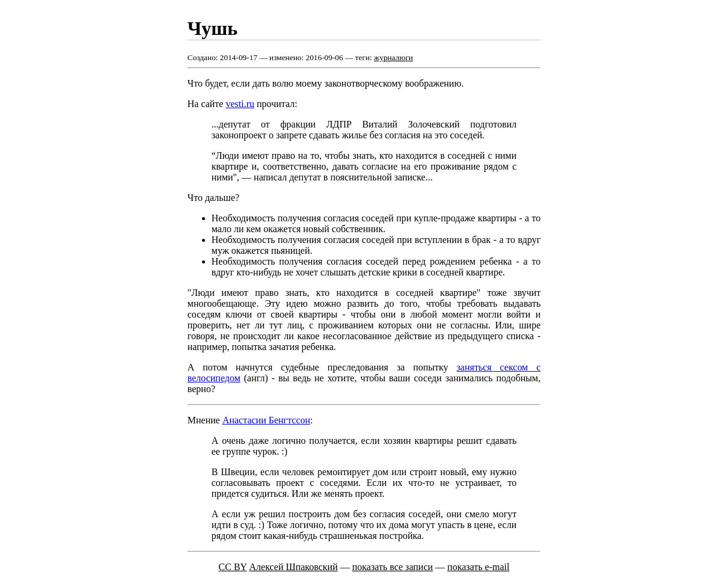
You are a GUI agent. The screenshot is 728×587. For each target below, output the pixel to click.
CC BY (233, 567)
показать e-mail (478, 567)
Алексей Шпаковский (294, 567)
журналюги (393, 57)
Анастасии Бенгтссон (266, 420)
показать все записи (393, 567)
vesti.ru (240, 104)
